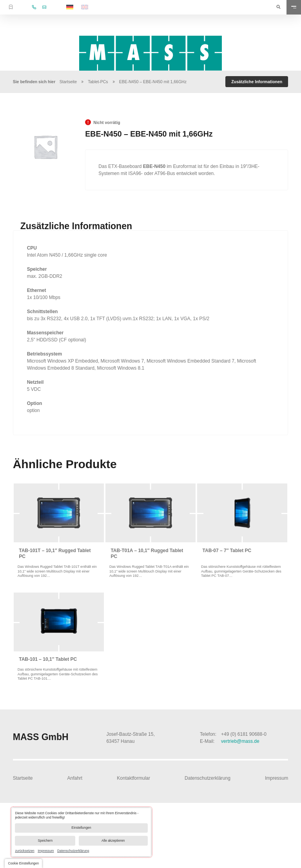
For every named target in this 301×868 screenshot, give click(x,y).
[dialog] (81, 832)
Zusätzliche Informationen (257, 82)
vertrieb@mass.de (240, 741)
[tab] (257, 82)
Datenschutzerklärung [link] (73, 851)
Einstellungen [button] (81, 828)
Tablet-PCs (98, 82)
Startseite (68, 82)
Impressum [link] (46, 851)
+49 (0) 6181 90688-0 (244, 734)
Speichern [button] (45, 841)
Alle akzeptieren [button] (113, 841)
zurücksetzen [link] (24, 851)
